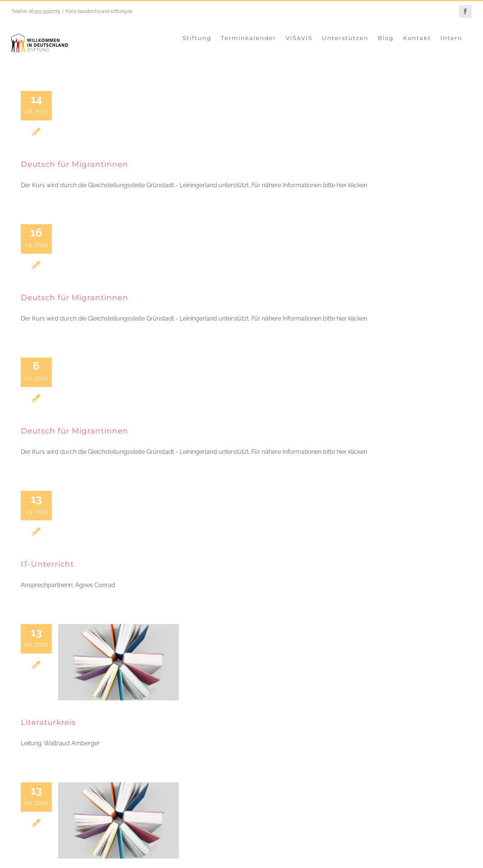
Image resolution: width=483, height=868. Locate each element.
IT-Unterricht (47, 564)
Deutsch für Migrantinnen (75, 164)
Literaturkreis (48, 722)
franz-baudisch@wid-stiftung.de (99, 11)
